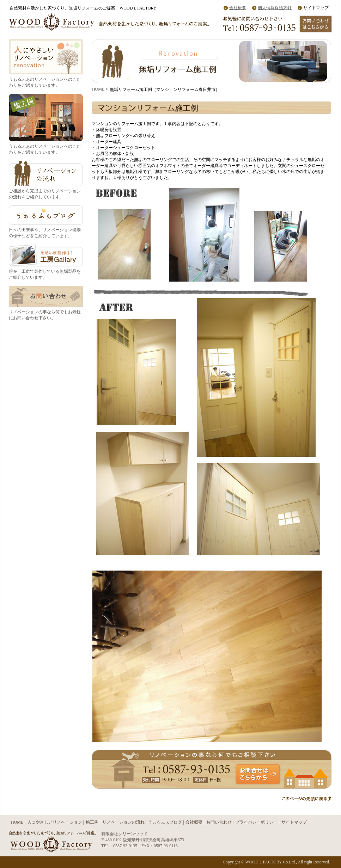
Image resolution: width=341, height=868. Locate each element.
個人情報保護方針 (275, 8)
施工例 (92, 822)
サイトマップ (294, 822)
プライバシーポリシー (256, 822)
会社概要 (238, 8)
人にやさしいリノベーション (55, 822)
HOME (98, 89)
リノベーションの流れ (123, 822)
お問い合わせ (219, 822)
